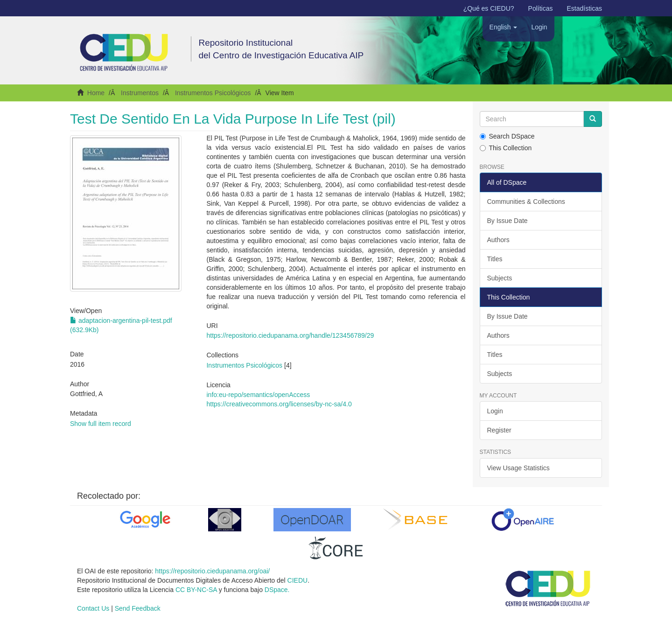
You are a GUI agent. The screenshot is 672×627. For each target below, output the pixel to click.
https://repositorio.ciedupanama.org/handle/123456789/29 (290, 335)
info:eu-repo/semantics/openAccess (258, 395)
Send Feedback (138, 608)
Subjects (500, 278)
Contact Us (93, 608)
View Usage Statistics (518, 468)
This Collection (506, 148)
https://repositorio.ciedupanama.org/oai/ (212, 571)
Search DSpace (507, 136)
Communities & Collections (526, 202)
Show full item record (101, 424)
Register (499, 430)
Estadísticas (584, 8)
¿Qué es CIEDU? (489, 8)
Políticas (541, 8)
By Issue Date (507, 221)
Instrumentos (140, 93)
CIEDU (298, 580)
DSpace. (277, 590)
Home (96, 93)
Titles (495, 259)
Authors (498, 240)
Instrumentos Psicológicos (213, 93)
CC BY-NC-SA (196, 590)
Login (495, 411)
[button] (504, 27)
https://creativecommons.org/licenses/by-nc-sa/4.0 (279, 404)
